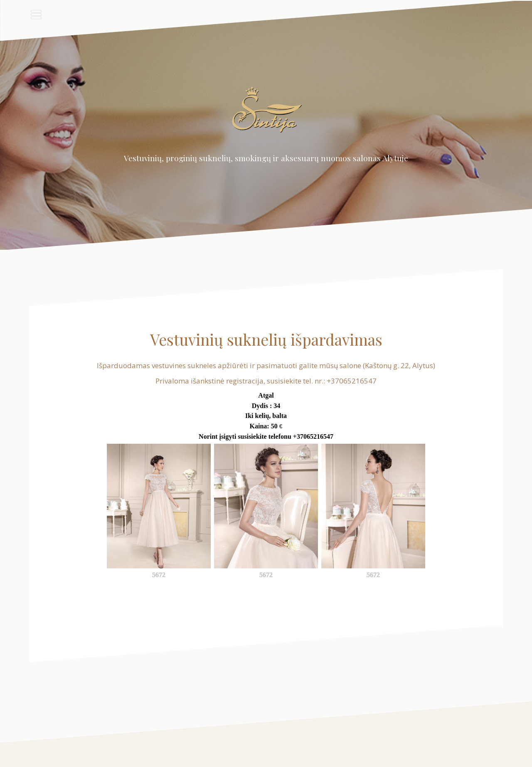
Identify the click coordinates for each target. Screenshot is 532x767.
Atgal (266, 395)
